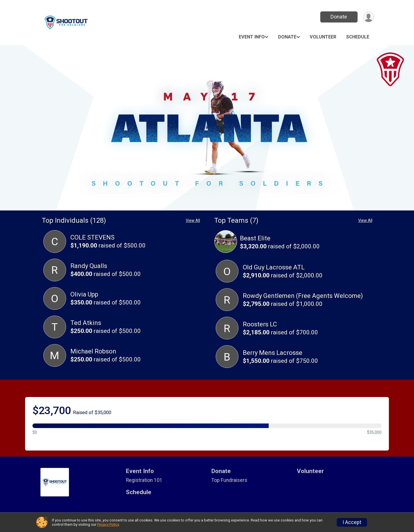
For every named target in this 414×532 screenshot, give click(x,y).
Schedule (358, 37)
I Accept (352, 522)
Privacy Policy (108, 524)
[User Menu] (369, 17)
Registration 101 (144, 480)
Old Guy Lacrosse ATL (274, 267)
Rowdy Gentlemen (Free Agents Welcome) (303, 296)
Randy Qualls (89, 266)
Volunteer (323, 37)
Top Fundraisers (229, 480)
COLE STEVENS (92, 237)
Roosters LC (260, 324)
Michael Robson (93, 351)
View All (193, 220)
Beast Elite (255, 238)
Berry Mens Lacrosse (273, 353)
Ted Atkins (86, 323)
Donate (339, 17)
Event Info (252, 37)
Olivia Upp (84, 294)
